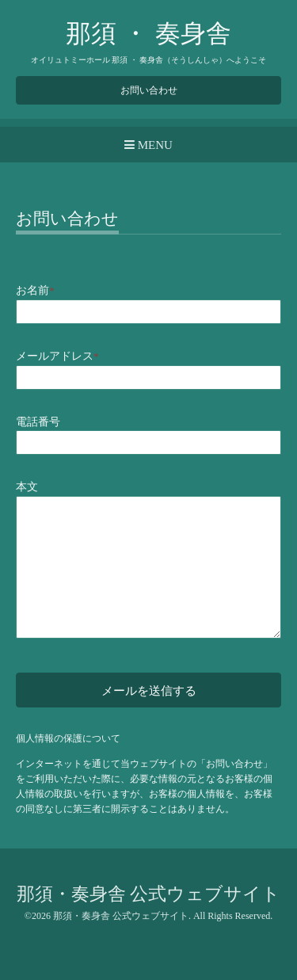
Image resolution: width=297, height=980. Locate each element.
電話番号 (38, 422)
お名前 (35, 290)
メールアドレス (57, 356)
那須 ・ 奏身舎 (148, 33)
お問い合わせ (149, 90)
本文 (27, 487)
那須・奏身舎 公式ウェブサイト (149, 894)
